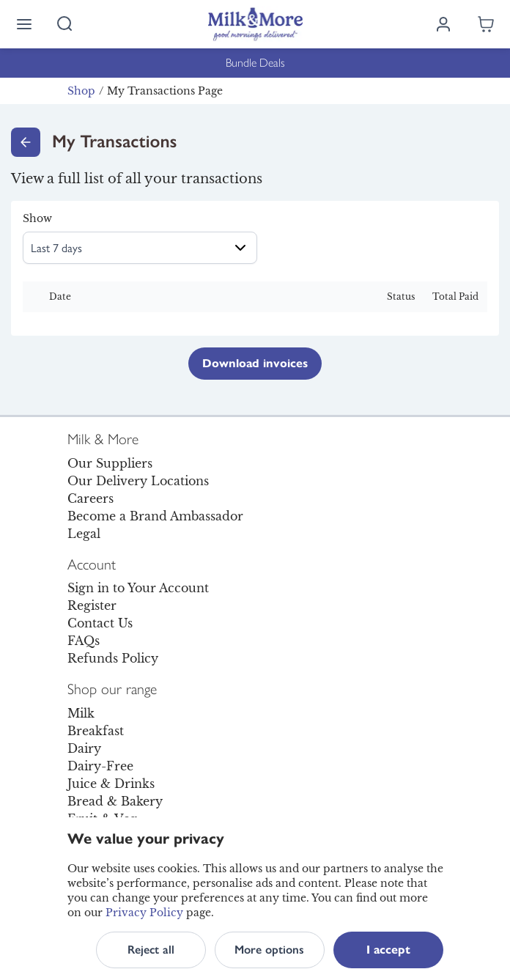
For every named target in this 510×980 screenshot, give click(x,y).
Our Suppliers (110, 463)
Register (92, 605)
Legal (84, 534)
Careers (90, 498)
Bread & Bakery (115, 801)
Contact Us (100, 623)
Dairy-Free (100, 766)
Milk (81, 713)
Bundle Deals (255, 63)
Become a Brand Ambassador (155, 516)
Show (37, 218)
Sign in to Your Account (138, 588)
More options (269, 950)
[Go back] (26, 142)
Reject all (151, 950)
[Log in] (443, 24)
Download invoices (255, 363)
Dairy (84, 748)
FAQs (84, 641)
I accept (388, 950)
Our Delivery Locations (138, 481)
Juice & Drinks (111, 784)
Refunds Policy (113, 658)
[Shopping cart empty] (486, 24)
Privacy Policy (144, 913)
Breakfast (96, 731)
